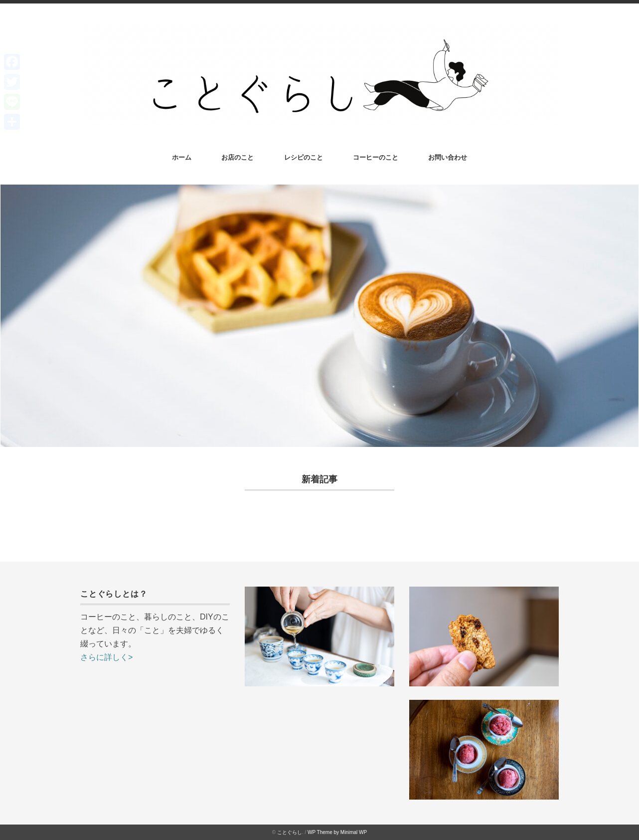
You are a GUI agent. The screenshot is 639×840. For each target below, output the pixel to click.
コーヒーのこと (376, 157)
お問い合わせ (448, 157)
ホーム (182, 157)
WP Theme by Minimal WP (337, 832)
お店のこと (238, 157)
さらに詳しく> (106, 657)
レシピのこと (304, 157)
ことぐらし (290, 832)
